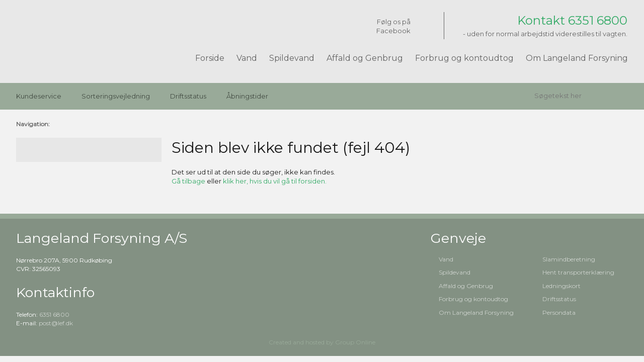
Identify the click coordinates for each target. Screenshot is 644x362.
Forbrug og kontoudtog (464, 58)
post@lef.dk (56, 323)
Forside (210, 58)
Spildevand (292, 58)
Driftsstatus (188, 96)
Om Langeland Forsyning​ (476, 312)
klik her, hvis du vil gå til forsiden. (275, 181)
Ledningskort (561, 286)
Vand (247, 58)
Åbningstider (247, 96)
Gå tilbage (188, 181)
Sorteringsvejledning (116, 96)
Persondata (559, 312)
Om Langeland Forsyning (577, 58)
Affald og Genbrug (365, 58)
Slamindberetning (569, 259)
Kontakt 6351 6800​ (572, 20)
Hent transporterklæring (578, 272)
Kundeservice (39, 96)
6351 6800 (54, 314)
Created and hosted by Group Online (322, 342)
